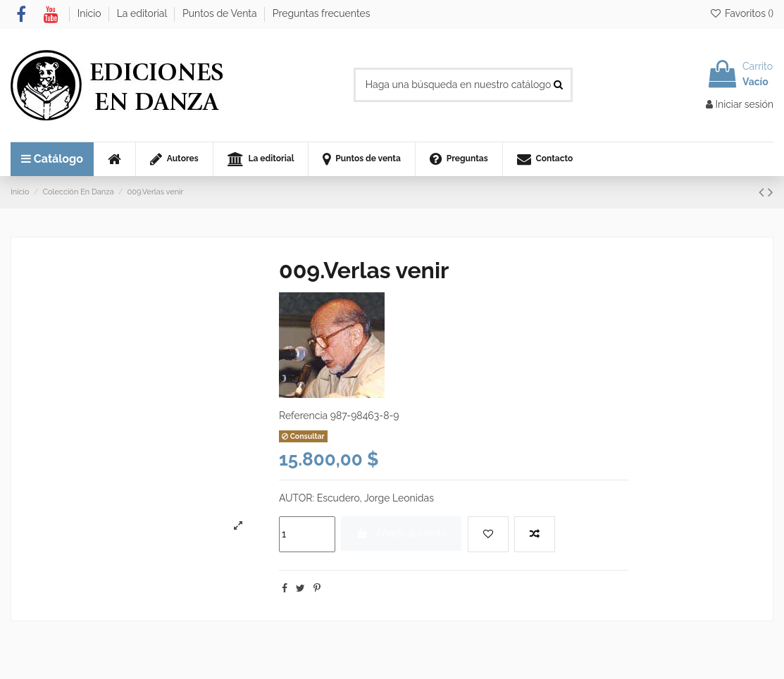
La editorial (143, 13)
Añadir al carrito (401, 533)
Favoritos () (741, 13)
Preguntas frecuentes (322, 13)
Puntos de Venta (221, 13)
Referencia (303, 416)
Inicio (91, 13)
